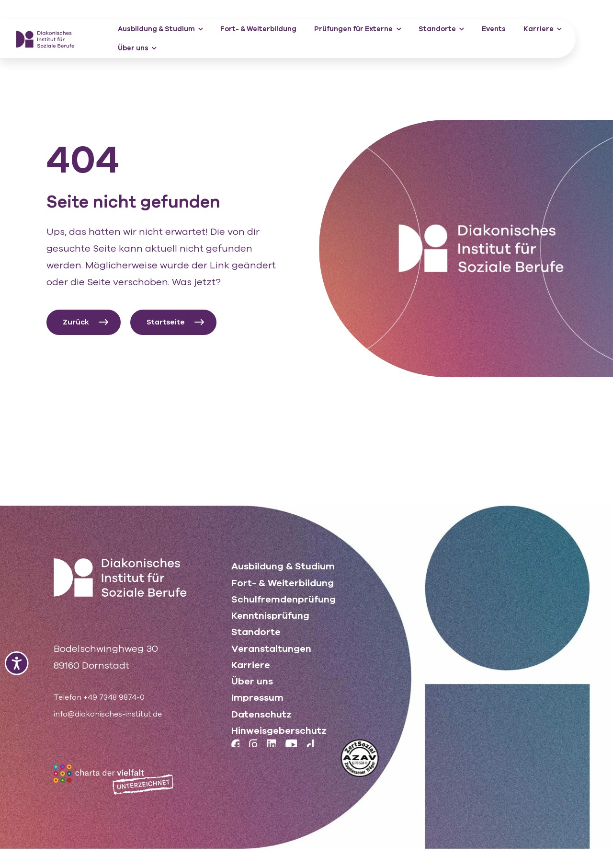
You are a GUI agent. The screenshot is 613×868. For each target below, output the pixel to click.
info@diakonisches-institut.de (123, 713)
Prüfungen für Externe (358, 29)
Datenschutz (261, 715)
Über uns (137, 48)
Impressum (257, 699)
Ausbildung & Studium (160, 29)
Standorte (441, 29)
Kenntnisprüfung (270, 615)
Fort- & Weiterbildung (258, 29)
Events (494, 29)
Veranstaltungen (271, 648)
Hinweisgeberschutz (279, 732)
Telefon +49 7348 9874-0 (111, 696)
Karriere (543, 29)
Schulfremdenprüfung (284, 598)
